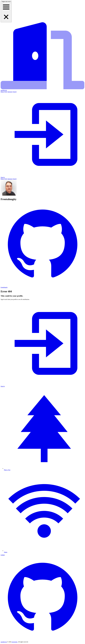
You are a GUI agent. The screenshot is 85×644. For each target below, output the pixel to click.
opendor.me (4, 642)
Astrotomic (14, 642)
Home (2, 92)
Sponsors (10, 92)
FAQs (6, 92)
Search (15, 92)
